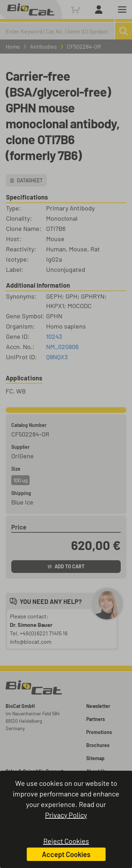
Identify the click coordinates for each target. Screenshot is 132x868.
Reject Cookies (66, 841)
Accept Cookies (66, 854)
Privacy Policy (66, 815)
